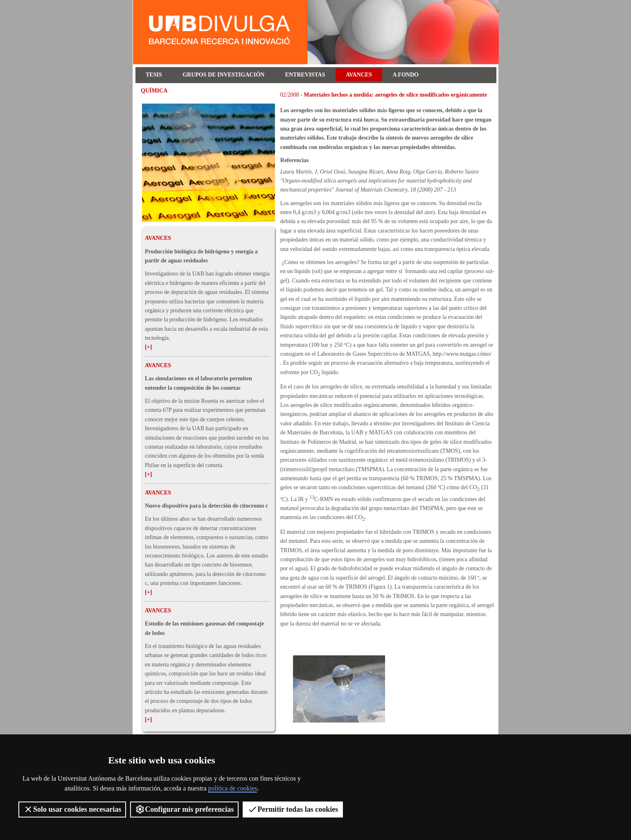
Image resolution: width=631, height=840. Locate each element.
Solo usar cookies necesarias (72, 809)
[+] (148, 347)
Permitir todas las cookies (293, 809)
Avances (359, 75)
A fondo (406, 75)
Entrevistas (305, 75)
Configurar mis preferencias (184, 809)
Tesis (154, 75)
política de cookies (233, 788)
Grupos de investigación (223, 75)
